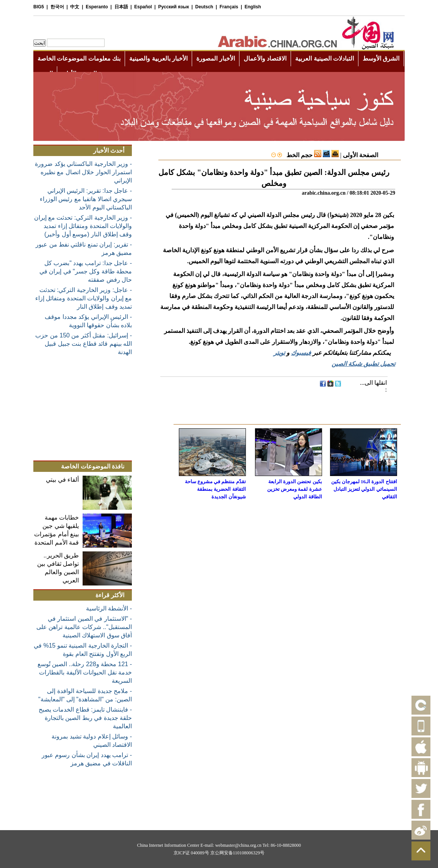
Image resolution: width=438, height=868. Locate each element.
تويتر (279, 353)
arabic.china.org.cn (324, 193)
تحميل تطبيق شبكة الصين (363, 364)
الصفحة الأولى (361, 155)
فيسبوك (301, 353)
